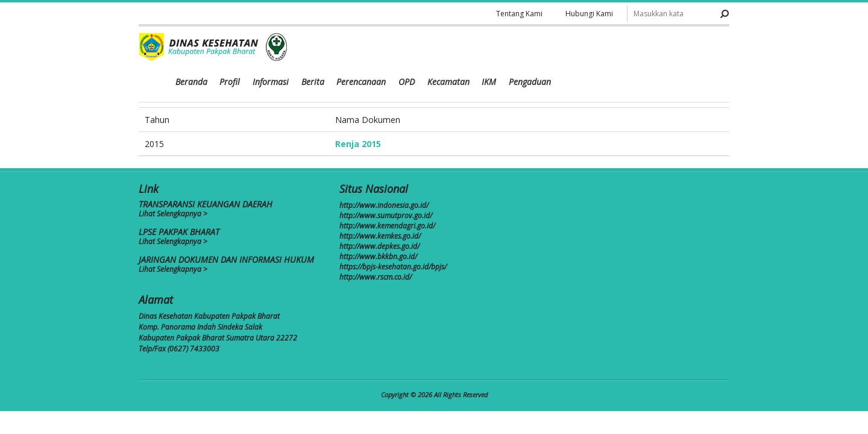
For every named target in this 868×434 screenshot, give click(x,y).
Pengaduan (702, 48)
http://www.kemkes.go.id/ (380, 236)
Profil (405, 48)
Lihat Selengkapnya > (173, 214)
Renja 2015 (358, 144)
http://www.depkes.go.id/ (379, 246)
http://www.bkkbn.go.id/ (378, 256)
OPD (580, 48)
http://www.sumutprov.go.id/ (386, 215)
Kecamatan (621, 48)
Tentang (517, 14)
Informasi (445, 48)
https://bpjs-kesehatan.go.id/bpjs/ (393, 267)
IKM (662, 48)
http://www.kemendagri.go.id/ (387, 226)
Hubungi (589, 14)
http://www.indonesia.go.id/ (384, 205)
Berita (487, 48)
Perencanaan (535, 48)
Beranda (367, 48)
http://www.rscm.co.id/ (376, 277)
